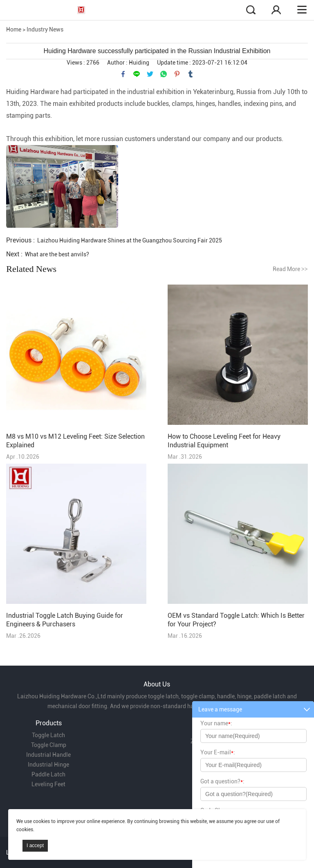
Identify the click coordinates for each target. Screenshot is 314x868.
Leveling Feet (48, 784)
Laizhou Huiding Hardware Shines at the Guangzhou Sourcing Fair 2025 (130, 240)
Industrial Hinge (48, 765)
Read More (290, 269)
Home (14, 29)
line (137, 74)
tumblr (191, 74)
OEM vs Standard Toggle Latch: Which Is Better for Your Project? (236, 620)
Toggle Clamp (49, 745)
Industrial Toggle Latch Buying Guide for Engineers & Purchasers (65, 620)
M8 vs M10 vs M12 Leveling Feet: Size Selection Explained (75, 441)
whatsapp (164, 74)
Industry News (45, 29)
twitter (150, 74)
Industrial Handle (48, 755)
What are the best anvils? (57, 254)
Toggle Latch (48, 735)
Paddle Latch (48, 774)
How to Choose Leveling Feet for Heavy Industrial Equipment (224, 441)
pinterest (177, 74)
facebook (123, 74)
